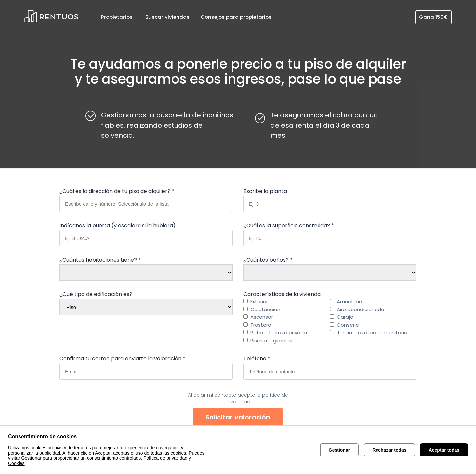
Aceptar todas (444, 450)
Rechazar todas (389, 450)
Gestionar (339, 450)
